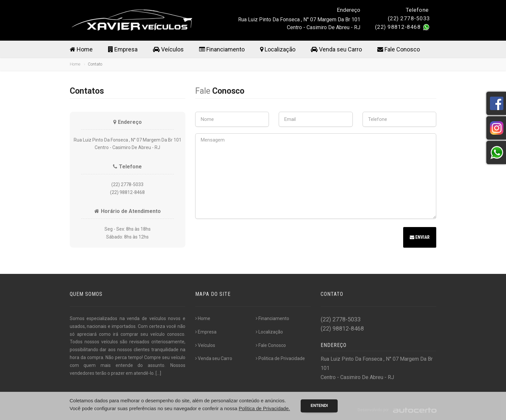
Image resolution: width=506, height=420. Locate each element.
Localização (278, 49)
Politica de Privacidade (280, 358)
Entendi (319, 406)
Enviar (420, 237)
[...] (158, 373)
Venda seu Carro (336, 49)
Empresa (123, 49)
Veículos (168, 49)
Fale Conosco (399, 49)
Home (81, 49)
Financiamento (222, 49)
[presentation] (245, 238)
